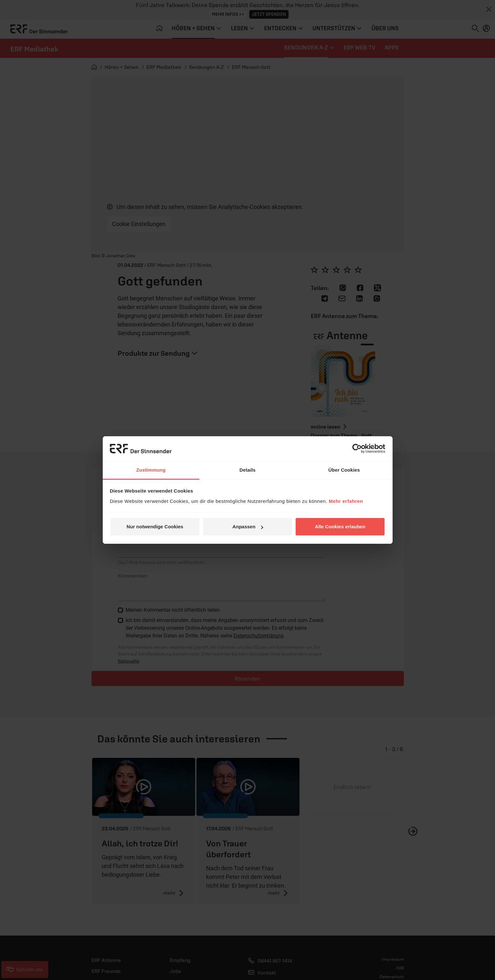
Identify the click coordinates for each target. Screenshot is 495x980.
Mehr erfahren (346, 501)
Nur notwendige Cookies (155, 527)
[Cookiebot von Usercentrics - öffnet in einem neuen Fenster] (357, 448)
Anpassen (248, 527)
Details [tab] (248, 470)
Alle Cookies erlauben (340, 527)
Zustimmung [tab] (151, 470)
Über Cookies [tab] (344, 470)
